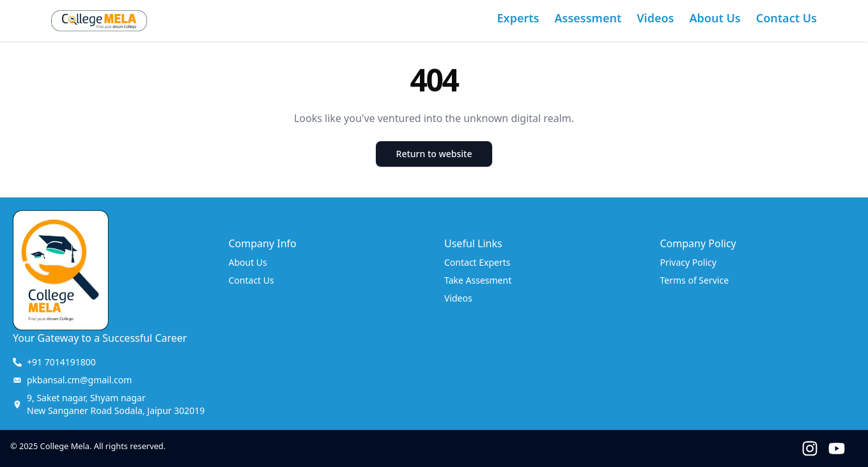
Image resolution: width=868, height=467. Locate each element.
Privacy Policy (688, 262)
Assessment (588, 18)
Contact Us (787, 18)
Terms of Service (695, 280)
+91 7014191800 (61, 362)
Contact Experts (477, 262)
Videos (655, 18)
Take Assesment (478, 280)
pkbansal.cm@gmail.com (79, 380)
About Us (715, 18)
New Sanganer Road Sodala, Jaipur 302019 (116, 404)
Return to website (434, 154)
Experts (518, 18)
